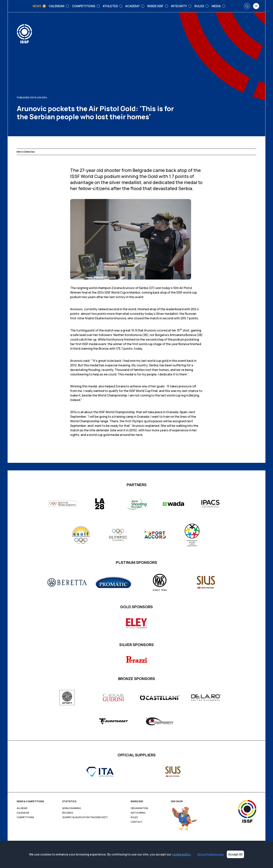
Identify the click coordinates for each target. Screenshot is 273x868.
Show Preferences (211, 854)
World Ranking (72, 808)
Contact (137, 822)
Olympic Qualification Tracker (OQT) (85, 817)
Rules (134, 817)
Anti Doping (138, 813)
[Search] (247, 6)
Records (68, 813)
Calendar (23, 813)
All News (22, 808)
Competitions (25, 817)
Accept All (235, 854)
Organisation (139, 808)
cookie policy (181, 854)
